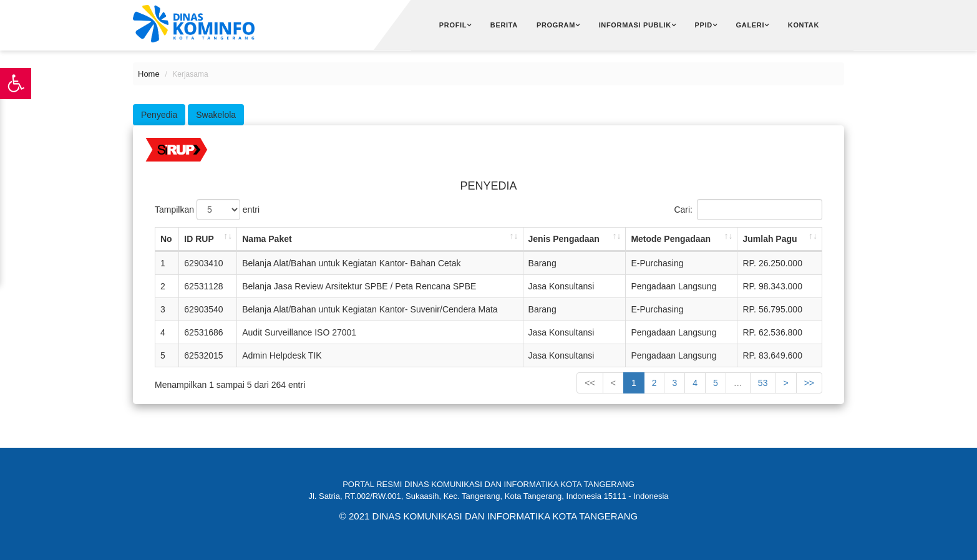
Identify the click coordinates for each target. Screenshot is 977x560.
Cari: (748, 210)
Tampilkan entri (207, 210)
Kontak (804, 25)
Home (149, 74)
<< (590, 383)
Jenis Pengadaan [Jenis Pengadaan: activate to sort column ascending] (564, 239)
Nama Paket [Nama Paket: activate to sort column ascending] (267, 239)
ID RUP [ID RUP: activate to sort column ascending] (199, 239)
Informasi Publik (635, 25)
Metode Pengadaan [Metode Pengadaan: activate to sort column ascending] (671, 239)
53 (763, 383)
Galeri (751, 25)
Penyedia (159, 115)
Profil (453, 25)
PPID (704, 25)
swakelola (216, 115)
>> (809, 383)
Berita (504, 25)
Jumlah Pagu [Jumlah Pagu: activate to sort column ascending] (770, 239)
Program (556, 25)
